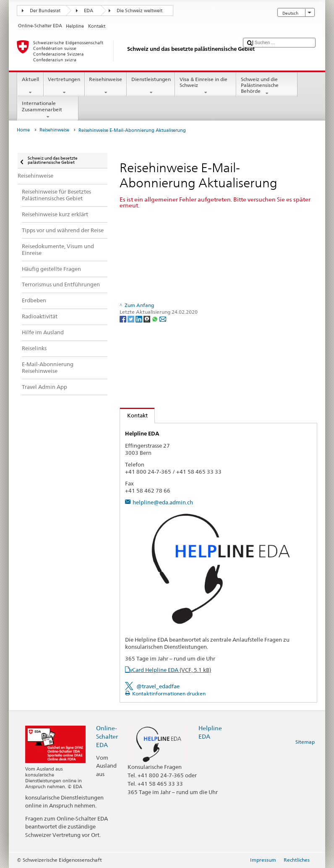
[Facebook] (124, 319)
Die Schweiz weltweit (140, 11)
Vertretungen (64, 86)
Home (23, 130)
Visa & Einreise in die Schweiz (206, 86)
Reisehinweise (106, 86)
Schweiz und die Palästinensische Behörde (267, 86)
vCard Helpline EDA (170, 670)
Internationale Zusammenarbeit (48, 110)
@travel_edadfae (158, 686)
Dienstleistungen (151, 86)
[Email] (163, 319)
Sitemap (305, 742)
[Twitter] (132, 319)
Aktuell (30, 86)
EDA (89, 11)
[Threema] (147, 319)
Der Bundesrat (45, 11)
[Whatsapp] (155, 319)
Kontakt (134, 415)
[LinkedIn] (140, 319)
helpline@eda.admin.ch (163, 502)
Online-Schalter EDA (107, 736)
